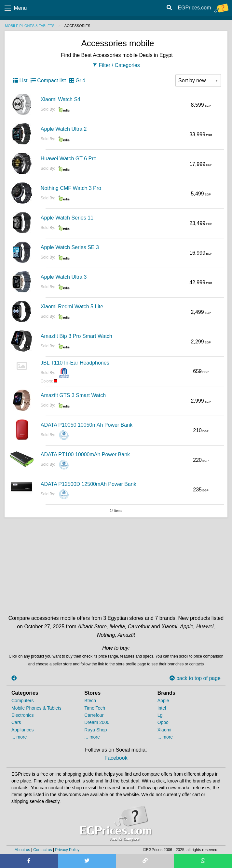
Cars (16, 722)
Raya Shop (96, 730)
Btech (90, 701)
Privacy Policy (67, 850)
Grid (77, 80)
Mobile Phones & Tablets (30, 26)
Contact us (42, 850)
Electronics (22, 715)
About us (22, 850)
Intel (162, 708)
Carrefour (94, 715)
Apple (163, 701)
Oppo (163, 722)
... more (19, 737)
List (20, 80)
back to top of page (195, 678)
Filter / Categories (116, 65)
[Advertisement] (116, 565)
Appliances (23, 730)
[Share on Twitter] (87, 861)
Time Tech (95, 708)
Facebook (116, 758)
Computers (22, 701)
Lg (160, 715)
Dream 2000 (97, 722)
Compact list (48, 80)
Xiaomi (164, 730)
